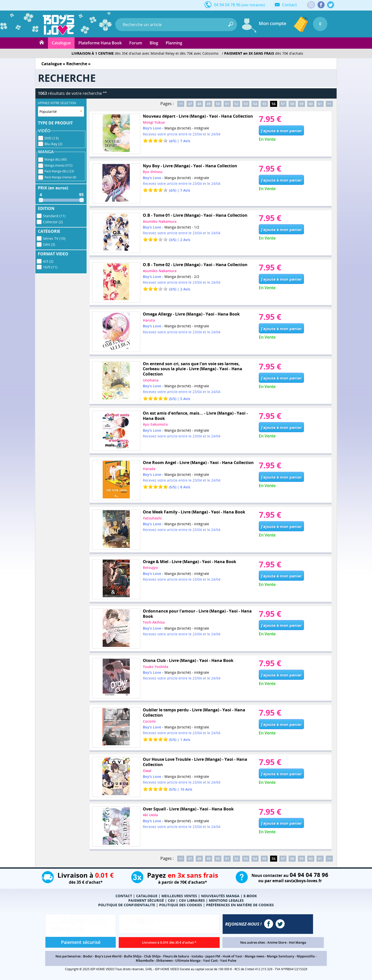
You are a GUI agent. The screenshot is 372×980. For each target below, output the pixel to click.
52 (236, 104)
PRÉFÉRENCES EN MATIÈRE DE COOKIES (240, 905)
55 (264, 104)
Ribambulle (145, 960)
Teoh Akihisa (154, 622)
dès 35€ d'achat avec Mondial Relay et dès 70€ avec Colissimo (145, 53)
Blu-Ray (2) (53, 144)
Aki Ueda (150, 815)
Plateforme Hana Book (100, 43)
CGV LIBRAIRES (192, 900)
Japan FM (213, 956)
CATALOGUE (147, 896)
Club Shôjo (152, 956)
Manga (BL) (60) (56, 159)
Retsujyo (150, 568)
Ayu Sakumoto (155, 424)
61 (320, 104)
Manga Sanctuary (281, 956)
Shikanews (164, 960)
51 (227, 104)
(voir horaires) (253, 5)
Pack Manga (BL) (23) (59, 171)
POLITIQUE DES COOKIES (181, 905)
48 (199, 104)
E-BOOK (250, 896)
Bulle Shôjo (133, 956)
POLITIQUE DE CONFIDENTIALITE (127, 905)
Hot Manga (298, 942)
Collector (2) (53, 222)
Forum (136, 43)
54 (255, 104)
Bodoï (88, 956)
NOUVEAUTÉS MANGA (220, 896)
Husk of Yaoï (232, 956)
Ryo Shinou (153, 172)
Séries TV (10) (54, 238)
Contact (290, 5)
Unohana (151, 380)
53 (246, 104)
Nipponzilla (306, 956)
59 (301, 104)
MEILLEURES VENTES (179, 896)
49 (209, 104)
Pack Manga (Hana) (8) (60, 177)
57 (283, 104)
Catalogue (61, 43)
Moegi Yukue (154, 122)
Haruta (149, 320)
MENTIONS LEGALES (226, 900)
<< (181, 104)
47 (190, 104)
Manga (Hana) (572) (58, 165)
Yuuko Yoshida (156, 667)
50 (218, 104)
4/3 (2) (48, 261)
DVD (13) (51, 138)
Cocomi (149, 721)
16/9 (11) (50, 267)
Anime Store (277, 942)
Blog (154, 43)
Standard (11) (54, 216)
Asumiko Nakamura (160, 221)
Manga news (255, 956)
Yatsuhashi (152, 518)
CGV (171, 900)
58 (292, 104)
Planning (174, 43)
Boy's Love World (108, 956)
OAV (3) (49, 244)
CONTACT (124, 896)
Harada (149, 469)
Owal (147, 771)
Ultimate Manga (188, 960)
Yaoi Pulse (228, 960)
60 (311, 104)
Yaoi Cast (210, 960)
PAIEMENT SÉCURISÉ (146, 900)
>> (329, 104)
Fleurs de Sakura (176, 956)
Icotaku (197, 956)
